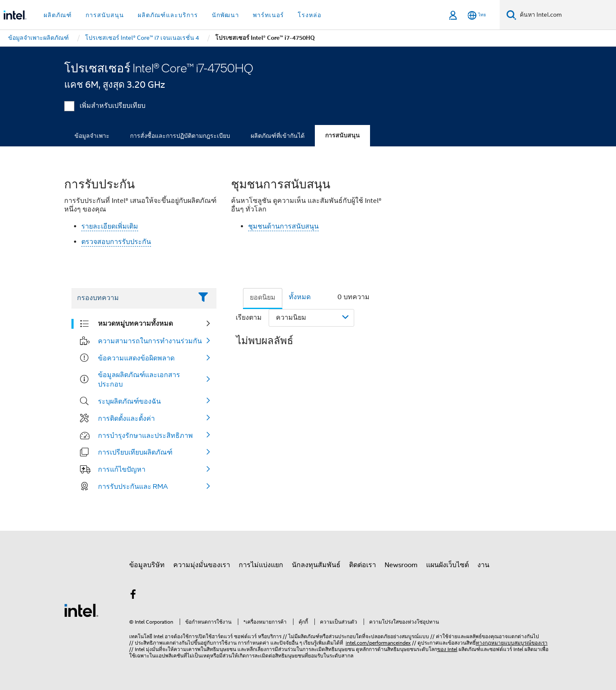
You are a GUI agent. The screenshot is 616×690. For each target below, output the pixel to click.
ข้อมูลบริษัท (147, 565)
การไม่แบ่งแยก (261, 565)
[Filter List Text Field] (132, 298)
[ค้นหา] (511, 15)
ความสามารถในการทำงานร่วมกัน (150, 341)
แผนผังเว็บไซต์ (447, 565)
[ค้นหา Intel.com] (566, 15)
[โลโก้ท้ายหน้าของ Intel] (81, 610)
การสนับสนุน (342, 135)
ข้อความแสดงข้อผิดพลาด (136, 358)
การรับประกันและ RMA (133, 486)
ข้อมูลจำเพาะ (92, 136)
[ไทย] (477, 15)
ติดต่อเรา (363, 565)
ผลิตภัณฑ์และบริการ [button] (168, 15)
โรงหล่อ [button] (309, 15)
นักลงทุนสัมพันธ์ (316, 565)
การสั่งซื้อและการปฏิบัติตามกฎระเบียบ (180, 136)
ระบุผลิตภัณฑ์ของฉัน (129, 401)
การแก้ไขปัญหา (122, 469)
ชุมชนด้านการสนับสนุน (283, 226)
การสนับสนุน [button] (105, 15)
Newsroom (401, 565)
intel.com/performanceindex (378, 643)
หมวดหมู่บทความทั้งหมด (135, 323)
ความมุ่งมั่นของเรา (202, 565)
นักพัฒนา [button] (225, 15)
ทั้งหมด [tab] (300, 297)
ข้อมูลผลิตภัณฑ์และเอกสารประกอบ (139, 379)
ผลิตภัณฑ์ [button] (58, 15)
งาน (483, 565)
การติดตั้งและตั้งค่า (126, 418)
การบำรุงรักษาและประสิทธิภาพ (145, 435)
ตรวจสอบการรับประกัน (116, 242)
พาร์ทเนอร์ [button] (268, 15)
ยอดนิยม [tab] (263, 297)
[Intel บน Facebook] (133, 596)
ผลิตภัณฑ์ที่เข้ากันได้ (278, 136)
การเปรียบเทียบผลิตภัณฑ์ (135, 452)
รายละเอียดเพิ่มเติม (110, 226)
